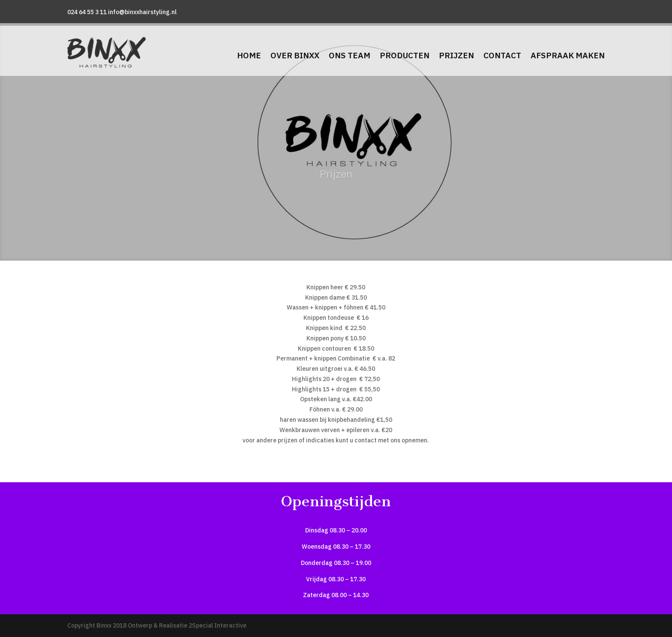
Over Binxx (295, 55)
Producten (405, 55)
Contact (502, 55)
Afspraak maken (568, 55)
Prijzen (456, 55)
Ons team (349, 55)
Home (249, 55)
